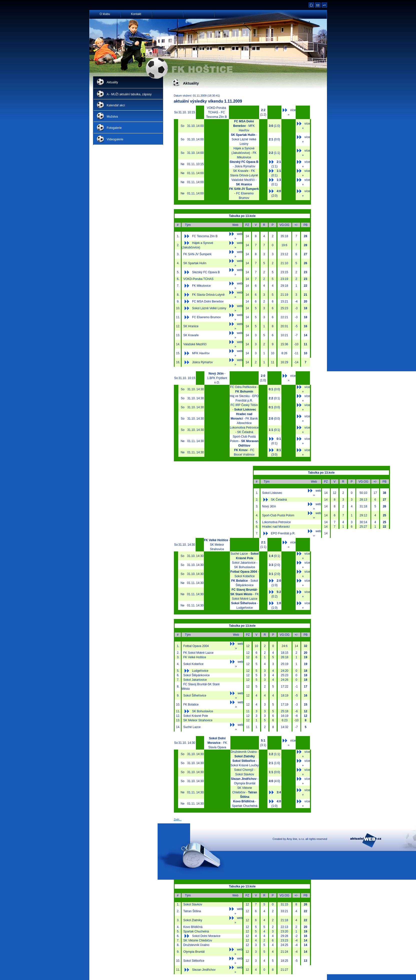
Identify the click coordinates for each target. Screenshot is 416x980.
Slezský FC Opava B (206, 272)
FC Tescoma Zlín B (205, 236)
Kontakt (136, 14)
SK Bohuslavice (203, 711)
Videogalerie (115, 139)
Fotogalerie (114, 128)
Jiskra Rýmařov (202, 362)
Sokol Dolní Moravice (206, 936)
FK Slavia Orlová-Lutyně (208, 295)
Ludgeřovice (200, 671)
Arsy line (292, 839)
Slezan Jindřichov (204, 970)
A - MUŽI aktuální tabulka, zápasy (129, 94)
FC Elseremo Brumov (206, 317)
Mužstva (112, 117)
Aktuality (112, 82)
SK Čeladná (279, 500)
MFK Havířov (201, 353)
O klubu (105, 14)
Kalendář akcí (116, 105)
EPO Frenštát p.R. (283, 533)
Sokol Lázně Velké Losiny (209, 308)
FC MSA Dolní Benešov (208, 301)
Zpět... (178, 819)
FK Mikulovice (201, 286)
